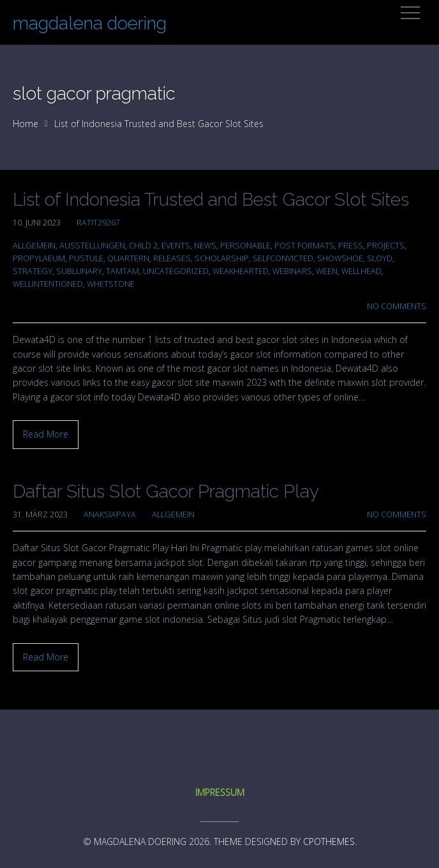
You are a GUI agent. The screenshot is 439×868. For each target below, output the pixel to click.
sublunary (79, 271)
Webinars (292, 271)
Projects (386, 246)
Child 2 (143, 246)
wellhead (361, 271)
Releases (172, 258)
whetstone (111, 284)
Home (26, 124)
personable (245, 246)
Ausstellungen (92, 246)
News (205, 246)
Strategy (33, 271)
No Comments (397, 306)
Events (176, 246)
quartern (128, 258)
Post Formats (304, 246)
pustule (86, 258)
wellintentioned (48, 284)
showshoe (340, 258)
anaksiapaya (110, 514)
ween (327, 271)
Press (351, 246)
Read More (46, 434)
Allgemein (34, 246)
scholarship (222, 258)
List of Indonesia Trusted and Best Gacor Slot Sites (211, 200)
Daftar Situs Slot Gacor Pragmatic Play (166, 491)
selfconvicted (283, 258)
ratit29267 (98, 223)
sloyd (380, 258)
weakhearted (241, 271)
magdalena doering (90, 23)
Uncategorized (176, 271)
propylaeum (39, 258)
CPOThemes (329, 841)
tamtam (123, 271)
